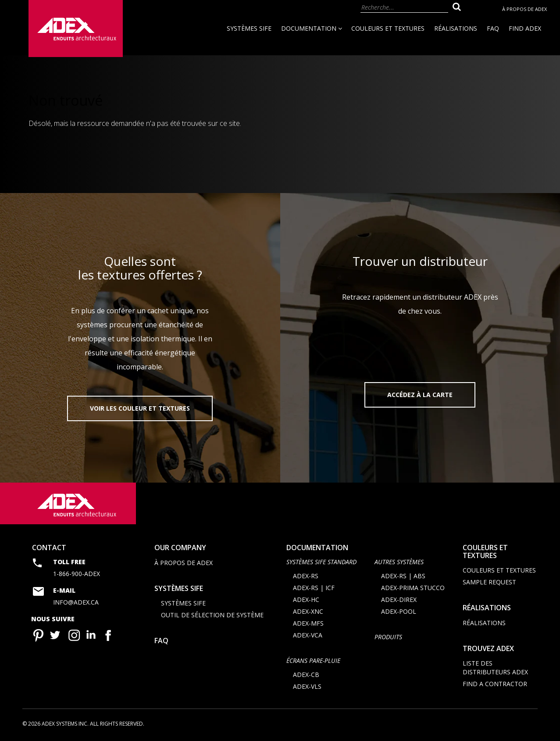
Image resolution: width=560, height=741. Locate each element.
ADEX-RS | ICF (314, 588)
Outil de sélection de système (212, 615)
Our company (180, 548)
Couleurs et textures (388, 28)
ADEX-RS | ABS (403, 576)
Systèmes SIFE (249, 28)
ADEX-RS (306, 576)
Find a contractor (495, 684)
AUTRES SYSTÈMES (399, 562)
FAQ (493, 28)
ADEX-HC (306, 600)
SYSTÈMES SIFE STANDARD (321, 562)
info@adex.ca (76, 603)
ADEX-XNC (308, 611)
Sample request (489, 582)
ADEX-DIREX (399, 600)
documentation (317, 548)
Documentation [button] (312, 28)
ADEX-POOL (399, 611)
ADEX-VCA (308, 635)
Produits (388, 637)
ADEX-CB (306, 675)
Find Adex (525, 28)
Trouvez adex (488, 648)
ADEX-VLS (307, 687)
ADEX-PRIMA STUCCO (413, 588)
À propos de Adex (524, 9)
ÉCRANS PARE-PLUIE (313, 660)
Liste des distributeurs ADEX (495, 668)
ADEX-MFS (308, 623)
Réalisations (456, 28)
